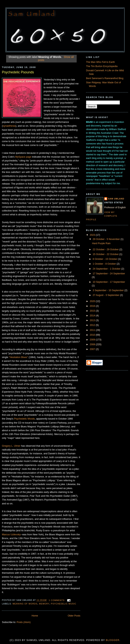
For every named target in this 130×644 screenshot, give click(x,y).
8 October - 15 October (105, 259)
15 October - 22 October (106, 254)
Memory (44, 604)
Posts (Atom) (24, 622)
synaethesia (9, 126)
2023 (93, 235)
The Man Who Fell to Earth (100, 62)
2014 (93, 316)
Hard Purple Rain (101, 243)
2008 (93, 344)
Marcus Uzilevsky (11, 535)
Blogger (113, 640)
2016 (93, 306)
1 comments (57, 600)
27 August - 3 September (106, 295)
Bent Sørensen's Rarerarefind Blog (105, 78)
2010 (93, 335)
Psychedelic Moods (24, 419)
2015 (93, 311)
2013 (93, 320)
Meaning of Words (25, 604)
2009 (93, 340)
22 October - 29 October (106, 249)
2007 (93, 349)
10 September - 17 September (109, 282)
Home (35, 616)
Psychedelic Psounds (18, 72)
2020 (93, 301)
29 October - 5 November (107, 239)
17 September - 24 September (109, 274)
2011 (93, 330)
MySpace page (23, 157)
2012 (93, 325)
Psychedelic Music (64, 604)
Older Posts (74, 616)
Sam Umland (116, 199)
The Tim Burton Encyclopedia (102, 66)
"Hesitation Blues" (18, 357)
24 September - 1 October (107, 269)
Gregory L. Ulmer (11, 446)
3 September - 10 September (109, 290)
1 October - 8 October (105, 264)
